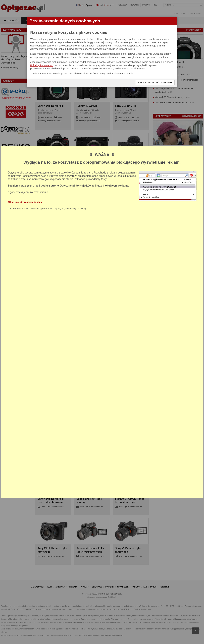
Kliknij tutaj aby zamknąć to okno (25, 202)
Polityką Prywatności (42, 65)
